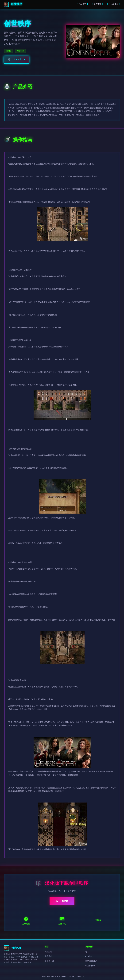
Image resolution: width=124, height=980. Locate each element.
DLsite (89, 956)
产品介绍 (82, 4)
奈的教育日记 (91, 961)
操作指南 (97, 4)
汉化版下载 (114, 4)
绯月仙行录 (90, 966)
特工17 (88, 952)
